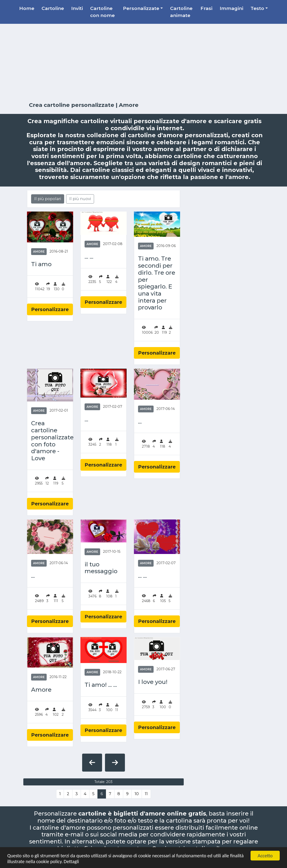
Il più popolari (48, 199)
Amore (39, 251)
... (86, 419)
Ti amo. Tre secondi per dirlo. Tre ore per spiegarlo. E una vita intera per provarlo (157, 283)
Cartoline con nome (102, 12)
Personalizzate (141, 8)
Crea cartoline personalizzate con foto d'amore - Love (50, 441)
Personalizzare (50, 309)
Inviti (77, 8)
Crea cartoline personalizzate (72, 105)
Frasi (206, 8)
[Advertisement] (144, 63)
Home (27, 8)
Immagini (231, 8)
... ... (89, 257)
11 (146, 794)
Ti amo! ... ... (101, 685)
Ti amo (41, 264)
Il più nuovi (80, 199)
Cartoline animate (181, 12)
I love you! (153, 682)
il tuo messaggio (101, 568)
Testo (257, 8)
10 (137, 794)
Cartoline (53, 8)
